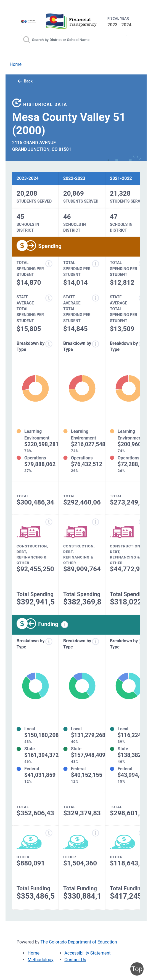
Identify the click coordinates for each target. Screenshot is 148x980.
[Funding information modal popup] (65, 625)
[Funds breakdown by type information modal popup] (49, 642)
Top (137, 969)
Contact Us (75, 960)
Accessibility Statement (87, 953)
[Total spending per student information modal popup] (49, 264)
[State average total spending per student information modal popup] (49, 298)
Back (25, 81)
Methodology (40, 960)
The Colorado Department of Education (79, 942)
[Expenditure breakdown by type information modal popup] (49, 344)
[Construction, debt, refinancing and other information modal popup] (49, 522)
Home (16, 64)
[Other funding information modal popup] (49, 833)
